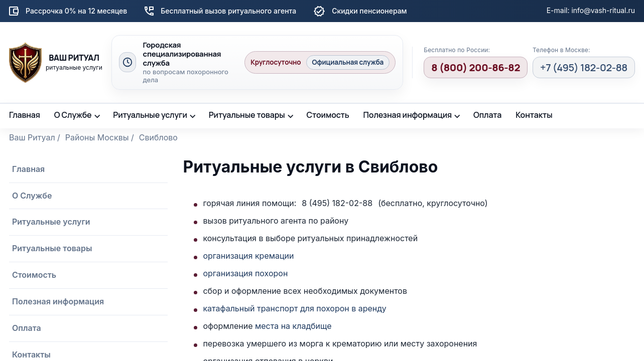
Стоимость (328, 115)
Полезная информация (408, 115)
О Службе (73, 115)
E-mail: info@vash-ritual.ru (591, 10)
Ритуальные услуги (150, 115)
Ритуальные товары (247, 115)
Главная (25, 115)
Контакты (534, 115)
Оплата (487, 115)
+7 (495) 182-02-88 (584, 67)
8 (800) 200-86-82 (476, 67)
